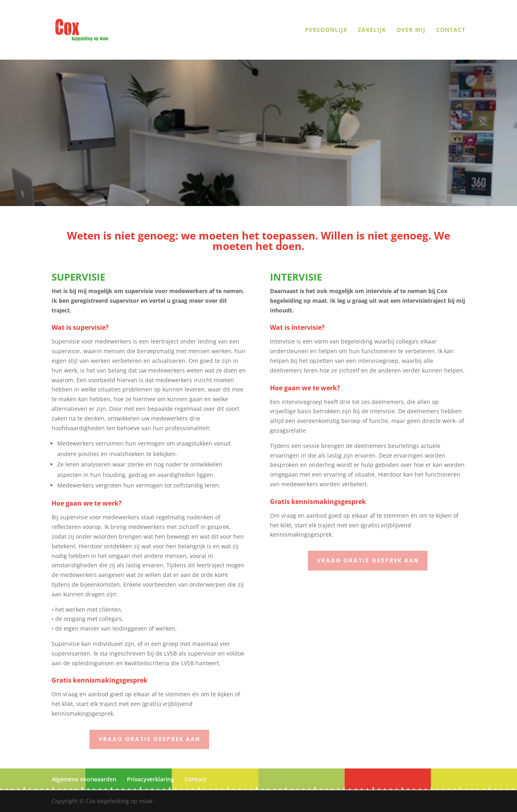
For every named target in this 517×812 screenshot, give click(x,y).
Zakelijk (372, 30)
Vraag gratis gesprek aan (149, 739)
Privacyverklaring (151, 779)
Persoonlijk (326, 30)
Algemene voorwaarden (84, 779)
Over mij (411, 30)
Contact (451, 30)
